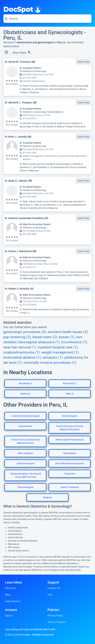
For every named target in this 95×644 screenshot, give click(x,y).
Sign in (9, 615)
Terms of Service (57, 622)
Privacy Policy (55, 615)
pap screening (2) (17, 337)
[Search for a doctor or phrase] (47, 19)
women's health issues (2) (68, 332)
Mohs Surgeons (25, 453)
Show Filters (21, 53)
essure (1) (66, 337)
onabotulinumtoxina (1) (22, 352)
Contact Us (54, 588)
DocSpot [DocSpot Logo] (21, 9)
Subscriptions (13, 601)
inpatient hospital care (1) (58, 347)
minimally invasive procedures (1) (50, 363)
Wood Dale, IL (70, 383)
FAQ (50, 595)
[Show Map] (6, 52)
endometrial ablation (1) (22, 358)
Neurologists (70, 453)
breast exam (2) (45, 337)
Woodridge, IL (25, 383)
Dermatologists (70, 416)
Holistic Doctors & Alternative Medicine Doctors (25, 441)
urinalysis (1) (53, 358)
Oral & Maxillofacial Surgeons (70, 463)
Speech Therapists (70, 487)
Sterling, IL (25, 394)
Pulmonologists (25, 487)
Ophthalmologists (25, 463)
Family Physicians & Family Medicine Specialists (70, 428)
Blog (8, 595)
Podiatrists (70, 474)
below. (16, 46)
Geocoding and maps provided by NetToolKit (30, 629)
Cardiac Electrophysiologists (25, 416)
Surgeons (48, 497)
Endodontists (25, 426)
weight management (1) (60, 352)
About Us (10, 588)
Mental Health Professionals (70, 440)
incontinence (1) (74, 342)
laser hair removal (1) (20, 347)
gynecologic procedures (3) (25, 332)
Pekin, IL (70, 394)
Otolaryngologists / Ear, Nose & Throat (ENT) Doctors (25, 475)
